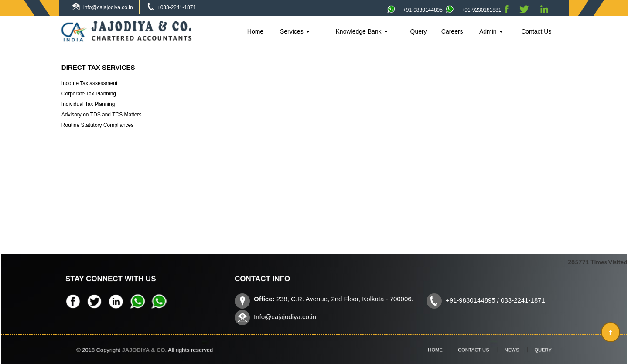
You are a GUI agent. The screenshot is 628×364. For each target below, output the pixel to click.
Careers (452, 31)
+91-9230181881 (473, 10)
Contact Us (536, 31)
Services (295, 31)
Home (255, 31)
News (504, 350)
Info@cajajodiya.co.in (288, 316)
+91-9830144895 (415, 10)
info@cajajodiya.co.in (108, 7)
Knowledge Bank (362, 31)
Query (419, 31)
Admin (491, 31)
